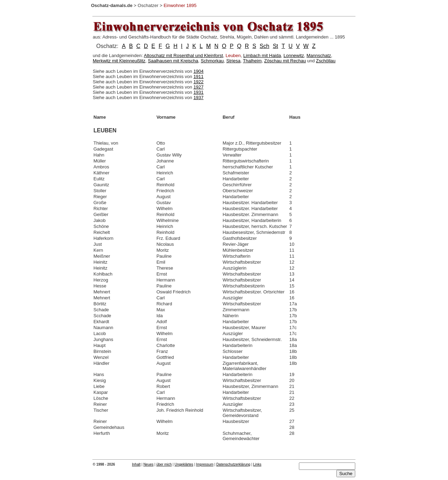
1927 (199, 87)
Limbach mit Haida (262, 55)
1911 (199, 76)
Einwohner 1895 (180, 5)
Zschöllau (326, 61)
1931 (199, 92)
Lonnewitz (294, 55)
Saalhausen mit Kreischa (173, 61)
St (275, 46)
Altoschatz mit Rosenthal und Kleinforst (183, 55)
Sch (265, 46)
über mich (164, 464)
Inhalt (136, 464)
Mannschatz (319, 55)
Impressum (205, 464)
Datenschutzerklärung (233, 464)
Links (257, 464)
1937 (199, 98)
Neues (149, 464)
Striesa (233, 61)
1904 (199, 71)
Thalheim (252, 61)
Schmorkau (212, 61)
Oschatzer (148, 5)
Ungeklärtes (184, 464)
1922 (199, 82)
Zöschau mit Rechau (285, 61)
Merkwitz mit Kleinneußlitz (119, 61)
